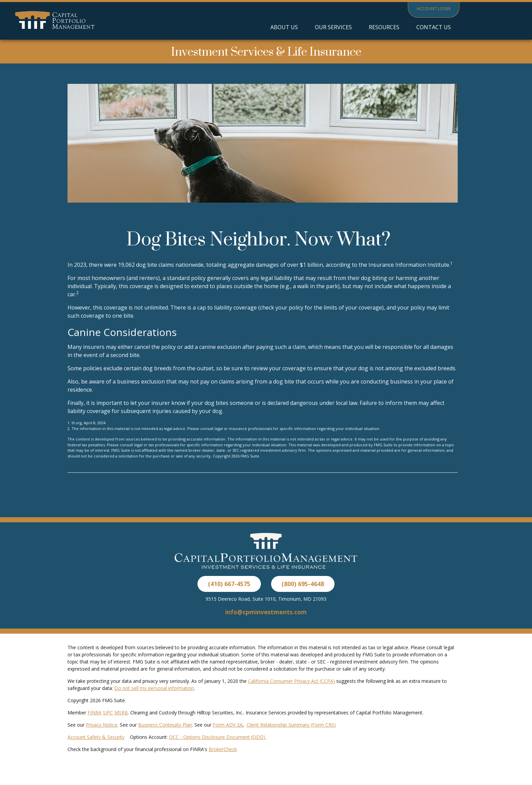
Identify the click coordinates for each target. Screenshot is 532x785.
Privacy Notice (102, 725)
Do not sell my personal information (154, 688)
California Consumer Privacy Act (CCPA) (291, 681)
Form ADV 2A (228, 725)
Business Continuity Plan (165, 725)
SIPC (108, 713)
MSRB (121, 713)
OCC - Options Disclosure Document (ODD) (218, 737)
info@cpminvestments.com (266, 612)
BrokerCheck (223, 749)
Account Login (434, 8)
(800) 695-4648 (303, 584)
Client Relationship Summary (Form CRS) (291, 725)
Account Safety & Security (96, 737)
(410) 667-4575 (229, 584)
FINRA (94, 713)
